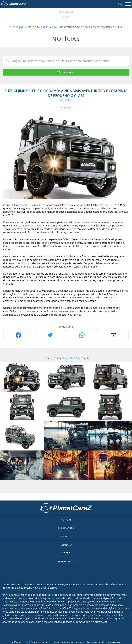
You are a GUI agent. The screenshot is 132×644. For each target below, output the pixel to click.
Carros (66, 536)
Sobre (66, 553)
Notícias (66, 17)
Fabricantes (66, 528)
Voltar (67, 107)
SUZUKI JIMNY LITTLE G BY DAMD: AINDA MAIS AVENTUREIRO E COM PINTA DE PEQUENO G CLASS (66, 27)
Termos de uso (66, 561)
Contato (66, 545)
